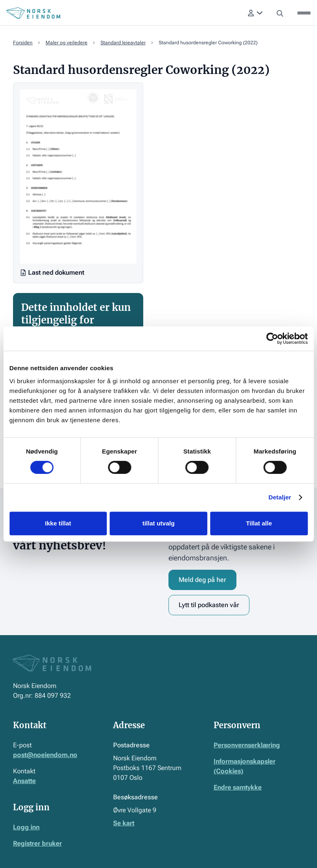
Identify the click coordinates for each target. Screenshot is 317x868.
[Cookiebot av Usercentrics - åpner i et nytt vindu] (272, 339)
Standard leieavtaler (123, 43)
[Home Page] (33, 13)
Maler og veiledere (67, 43)
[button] (255, 13)
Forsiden (23, 43)
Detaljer (280, 497)
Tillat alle (259, 523)
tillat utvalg (158, 523)
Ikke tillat (58, 523)
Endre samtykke (238, 787)
